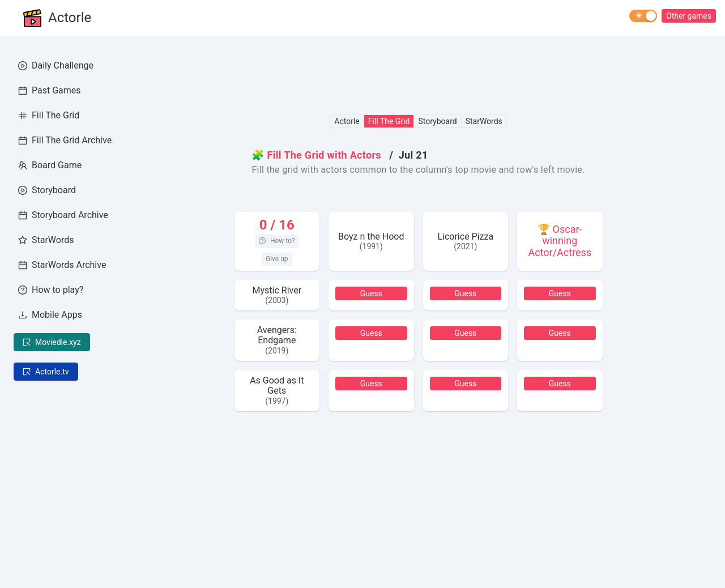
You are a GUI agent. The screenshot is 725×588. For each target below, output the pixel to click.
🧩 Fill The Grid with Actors (316, 155)
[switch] (643, 16)
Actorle (70, 18)
